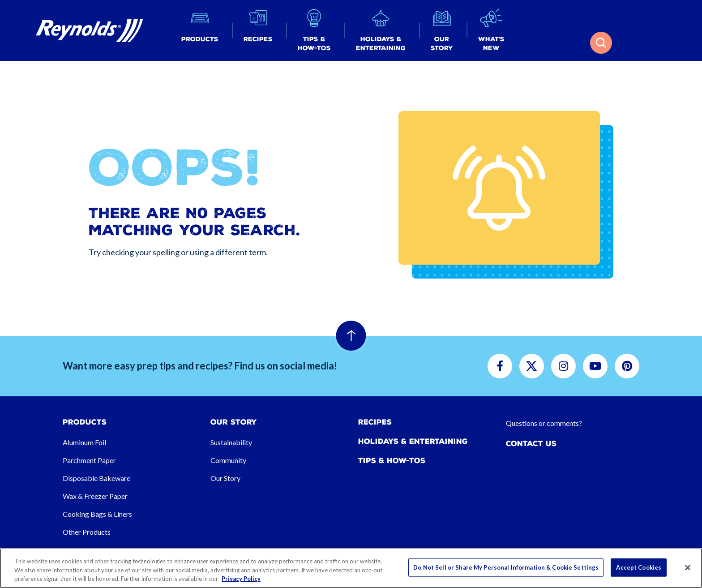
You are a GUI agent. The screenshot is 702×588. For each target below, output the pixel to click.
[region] (351, 568)
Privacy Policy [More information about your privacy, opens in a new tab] (241, 579)
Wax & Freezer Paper (95, 496)
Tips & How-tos (392, 461)
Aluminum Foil (84, 442)
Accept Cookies (639, 567)
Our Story (225, 478)
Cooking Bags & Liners (97, 514)
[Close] (688, 567)
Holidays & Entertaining (413, 441)
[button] (200, 31)
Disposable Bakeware (96, 478)
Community (228, 460)
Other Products (87, 532)
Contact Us (531, 444)
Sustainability (231, 442)
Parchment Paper (89, 460)
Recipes (375, 422)
